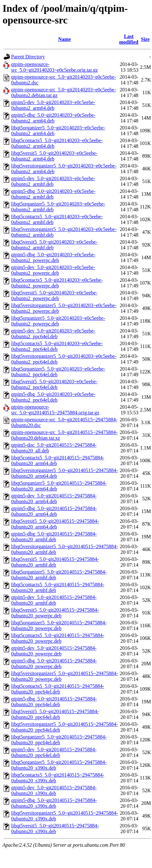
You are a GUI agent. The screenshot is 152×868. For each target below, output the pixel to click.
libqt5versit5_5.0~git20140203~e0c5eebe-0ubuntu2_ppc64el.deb (54, 384)
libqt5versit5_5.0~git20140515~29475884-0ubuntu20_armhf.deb (55, 562)
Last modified (129, 39)
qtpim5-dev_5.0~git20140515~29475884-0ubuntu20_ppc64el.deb (54, 752)
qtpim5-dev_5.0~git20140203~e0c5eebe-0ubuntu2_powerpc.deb (53, 270)
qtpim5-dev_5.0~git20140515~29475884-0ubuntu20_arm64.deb (54, 499)
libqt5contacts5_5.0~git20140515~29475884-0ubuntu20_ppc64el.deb (58, 689)
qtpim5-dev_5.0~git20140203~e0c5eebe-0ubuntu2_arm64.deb (53, 105)
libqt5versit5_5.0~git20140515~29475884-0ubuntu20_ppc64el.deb (55, 714)
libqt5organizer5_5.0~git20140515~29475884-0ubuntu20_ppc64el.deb (59, 740)
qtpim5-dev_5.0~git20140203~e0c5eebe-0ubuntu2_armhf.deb (53, 181)
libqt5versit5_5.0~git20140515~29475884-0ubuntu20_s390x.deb (55, 829)
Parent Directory (28, 57)
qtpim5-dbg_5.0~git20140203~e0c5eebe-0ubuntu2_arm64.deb (53, 118)
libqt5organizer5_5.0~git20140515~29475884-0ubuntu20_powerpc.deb (59, 625)
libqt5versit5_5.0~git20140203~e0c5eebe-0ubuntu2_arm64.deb (54, 156)
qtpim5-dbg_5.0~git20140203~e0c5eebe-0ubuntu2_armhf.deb (53, 194)
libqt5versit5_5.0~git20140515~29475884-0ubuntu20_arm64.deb (55, 524)
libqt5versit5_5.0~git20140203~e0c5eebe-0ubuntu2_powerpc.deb (54, 296)
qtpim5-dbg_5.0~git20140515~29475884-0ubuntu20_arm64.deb (54, 511)
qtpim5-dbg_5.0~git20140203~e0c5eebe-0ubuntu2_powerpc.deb (53, 257)
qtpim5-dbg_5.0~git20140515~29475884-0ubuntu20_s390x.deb (54, 803)
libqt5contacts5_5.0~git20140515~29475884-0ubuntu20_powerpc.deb (58, 638)
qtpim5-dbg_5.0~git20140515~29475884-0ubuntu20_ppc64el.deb (54, 702)
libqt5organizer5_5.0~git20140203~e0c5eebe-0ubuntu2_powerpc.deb (58, 321)
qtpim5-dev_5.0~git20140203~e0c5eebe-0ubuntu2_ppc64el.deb (53, 334)
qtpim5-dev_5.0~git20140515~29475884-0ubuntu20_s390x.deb (54, 790)
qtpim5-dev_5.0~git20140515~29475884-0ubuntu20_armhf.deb (54, 600)
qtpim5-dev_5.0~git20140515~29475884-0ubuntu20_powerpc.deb (54, 651)
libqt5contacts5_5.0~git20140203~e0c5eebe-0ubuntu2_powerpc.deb (57, 283)
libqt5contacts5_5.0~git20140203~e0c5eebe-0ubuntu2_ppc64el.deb (57, 346)
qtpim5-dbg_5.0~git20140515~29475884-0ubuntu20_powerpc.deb (54, 664)
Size (145, 39)
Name (64, 39)
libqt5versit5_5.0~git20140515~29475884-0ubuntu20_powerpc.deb (55, 613)
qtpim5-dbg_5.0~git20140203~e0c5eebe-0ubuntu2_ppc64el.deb (53, 397)
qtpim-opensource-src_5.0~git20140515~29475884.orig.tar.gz (55, 410)
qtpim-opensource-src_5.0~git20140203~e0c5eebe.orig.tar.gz (54, 67)
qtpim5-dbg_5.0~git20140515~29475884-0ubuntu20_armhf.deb (54, 537)
